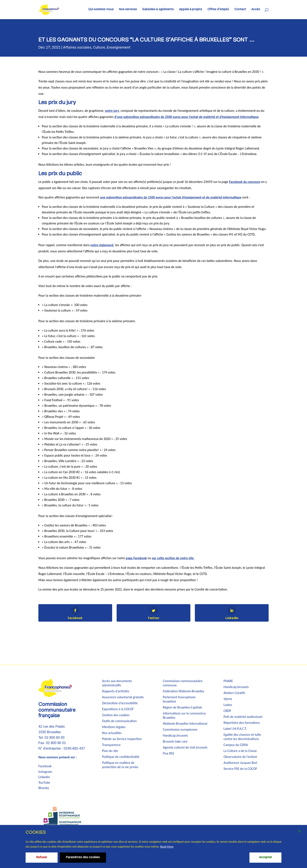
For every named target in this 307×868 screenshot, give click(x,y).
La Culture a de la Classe (240, 751)
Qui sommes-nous (101, 10)
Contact (240, 10)
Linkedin (44, 777)
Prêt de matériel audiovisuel (243, 717)
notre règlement (102, 245)
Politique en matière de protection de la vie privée (120, 765)
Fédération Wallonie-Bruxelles (184, 691)
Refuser (42, 857)
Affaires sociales (77, 48)
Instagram (45, 772)
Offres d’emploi (218, 10)
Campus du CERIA (236, 745)
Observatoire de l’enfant (240, 757)
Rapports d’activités (116, 691)
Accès (256, 10)
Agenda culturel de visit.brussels (185, 747)
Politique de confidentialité (121, 757)
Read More (167, 847)
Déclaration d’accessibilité (120, 703)
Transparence (111, 745)
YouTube (44, 782)
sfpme (228, 699)
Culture (99, 48)
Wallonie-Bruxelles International (185, 724)
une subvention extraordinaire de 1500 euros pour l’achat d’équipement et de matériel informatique (171, 197)
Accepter (266, 857)
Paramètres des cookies (83, 857)
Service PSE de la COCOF (240, 769)
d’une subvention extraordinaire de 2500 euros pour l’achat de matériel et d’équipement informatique (187, 117)
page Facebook (136, 558)
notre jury (112, 111)
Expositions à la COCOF (118, 709)
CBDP (227, 711)
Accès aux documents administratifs (117, 683)
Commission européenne (180, 729)
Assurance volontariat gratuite (123, 697)
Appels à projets (191, 10)
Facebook (45, 766)
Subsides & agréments (158, 10)
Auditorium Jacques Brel (240, 763)
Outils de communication (119, 721)
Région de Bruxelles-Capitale (182, 707)
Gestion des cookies (116, 715)
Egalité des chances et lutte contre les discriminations (242, 737)
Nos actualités (112, 733)
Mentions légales (114, 727)
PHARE (228, 681)
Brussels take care (175, 741)
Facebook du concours (245, 182)
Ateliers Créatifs (234, 693)
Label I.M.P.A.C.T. (235, 729)
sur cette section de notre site (173, 558)
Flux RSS (169, 753)
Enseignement (119, 48)
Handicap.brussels (175, 735)
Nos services (128, 10)
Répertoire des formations (242, 723)
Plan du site (110, 751)
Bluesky (44, 788)
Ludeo (228, 705)
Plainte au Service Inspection (122, 739)
